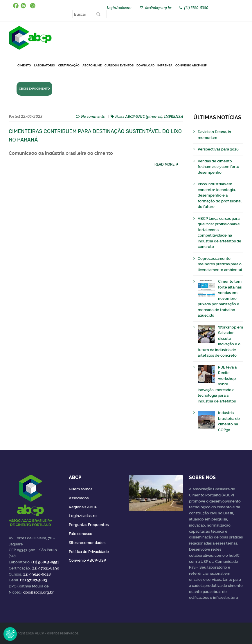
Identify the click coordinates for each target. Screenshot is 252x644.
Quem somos (81, 489)
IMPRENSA (174, 116)
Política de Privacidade (89, 552)
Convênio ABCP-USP (191, 65)
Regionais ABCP (83, 507)
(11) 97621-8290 (45, 568)
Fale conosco (81, 534)
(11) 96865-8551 (45, 562)
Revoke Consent (10, 634)
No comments (93, 116)
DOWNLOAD (145, 65)
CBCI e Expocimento (34, 89)
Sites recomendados (87, 543)
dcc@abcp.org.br (158, 8)
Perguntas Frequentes (89, 525)
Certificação (69, 65)
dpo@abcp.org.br (38, 592)
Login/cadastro (119, 8)
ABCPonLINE (92, 65)
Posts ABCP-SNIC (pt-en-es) (139, 116)
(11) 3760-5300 (196, 8)
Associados (79, 498)
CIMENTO (24, 65)
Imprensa (165, 65)
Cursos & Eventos (119, 65)
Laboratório (45, 65)
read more (164, 164)
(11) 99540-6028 (37, 574)
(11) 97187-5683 (34, 580)
